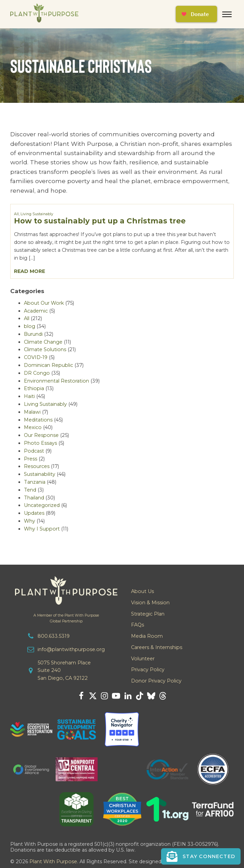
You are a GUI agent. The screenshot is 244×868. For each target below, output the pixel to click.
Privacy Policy (148, 670)
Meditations (38, 420)
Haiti (29, 396)
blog (30, 326)
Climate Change (43, 342)
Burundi (33, 334)
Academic (36, 311)
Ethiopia (34, 388)
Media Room (147, 636)
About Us (142, 591)
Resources (37, 466)
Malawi (32, 412)
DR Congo (37, 373)
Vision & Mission (150, 603)
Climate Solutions (45, 349)
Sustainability (40, 474)
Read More (30, 271)
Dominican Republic (48, 365)
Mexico (33, 427)
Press (31, 459)
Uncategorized (42, 505)
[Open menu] (227, 14)
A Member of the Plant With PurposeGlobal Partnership (66, 618)
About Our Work (44, 303)
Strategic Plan (148, 614)
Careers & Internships (157, 647)
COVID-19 (36, 357)
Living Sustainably (37, 214)
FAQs (138, 625)
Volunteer (143, 659)
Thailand (34, 498)
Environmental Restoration (56, 381)
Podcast (34, 451)
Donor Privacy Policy (156, 681)
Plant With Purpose (53, 862)
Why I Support (42, 529)
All (16, 214)
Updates (34, 513)
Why (30, 521)
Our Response (41, 435)
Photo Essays (40, 443)
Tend (30, 490)
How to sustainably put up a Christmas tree (100, 221)
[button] (201, 856)
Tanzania (35, 482)
